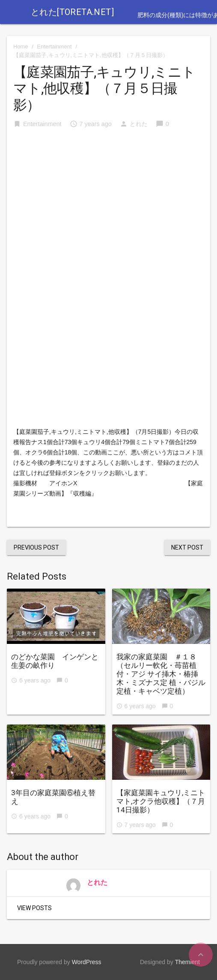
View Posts (34, 908)
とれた (139, 124)
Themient (187, 962)
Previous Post (36, 547)
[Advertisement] (108, 201)
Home (21, 47)
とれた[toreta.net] (72, 12)
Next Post (187, 547)
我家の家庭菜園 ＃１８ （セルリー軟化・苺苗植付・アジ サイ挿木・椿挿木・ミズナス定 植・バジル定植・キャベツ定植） (161, 674)
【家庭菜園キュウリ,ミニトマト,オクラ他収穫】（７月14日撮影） (161, 801)
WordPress (87, 962)
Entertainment (55, 47)
